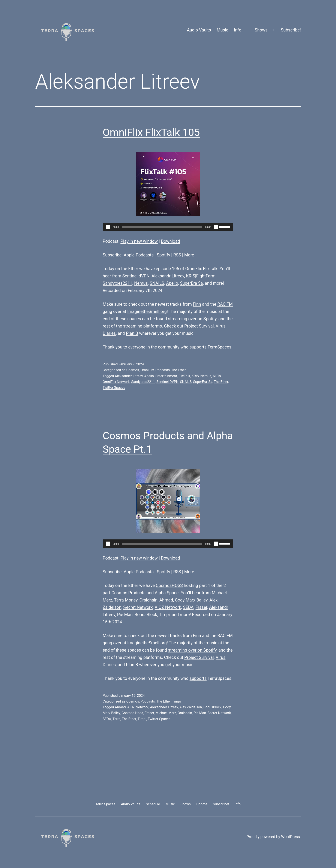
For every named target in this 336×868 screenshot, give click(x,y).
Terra (116, 719)
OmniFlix (193, 269)
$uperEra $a (191, 283)
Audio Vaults (199, 30)
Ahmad (166, 600)
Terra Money (126, 600)
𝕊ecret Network (138, 607)
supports (198, 347)
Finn (197, 304)
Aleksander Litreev (129, 376)
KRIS (195, 376)
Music (222, 30)
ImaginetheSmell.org (147, 311)
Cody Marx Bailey (191, 600)
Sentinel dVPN (136, 276)
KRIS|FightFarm (201, 276)
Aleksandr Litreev (168, 276)
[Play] (108, 227)
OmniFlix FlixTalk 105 (151, 132)
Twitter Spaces (114, 388)
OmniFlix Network (116, 382)
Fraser (201, 607)
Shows (261, 30)
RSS (177, 255)
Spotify (163, 255)
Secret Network (219, 713)
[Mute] (216, 227)
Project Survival (199, 326)
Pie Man (125, 615)
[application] (168, 227)
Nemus (141, 283)
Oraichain (148, 600)
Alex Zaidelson (191, 707)
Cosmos (133, 370)
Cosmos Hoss (132, 713)
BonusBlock (146, 615)
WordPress (290, 837)
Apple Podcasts (139, 255)
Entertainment (166, 376)
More (189, 255)
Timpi (164, 615)
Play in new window (139, 241)
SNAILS (157, 283)
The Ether (178, 370)
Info (238, 30)
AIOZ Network (168, 607)
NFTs (217, 376)
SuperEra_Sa (203, 382)
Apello (172, 283)
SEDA (188, 607)
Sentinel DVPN (167, 382)
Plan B (132, 333)
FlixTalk (184, 376)
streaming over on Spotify (192, 319)
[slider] (162, 227)
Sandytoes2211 (117, 283)
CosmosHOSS (169, 585)
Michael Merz (166, 713)
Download (170, 241)
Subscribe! (291, 30)
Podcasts (163, 370)
